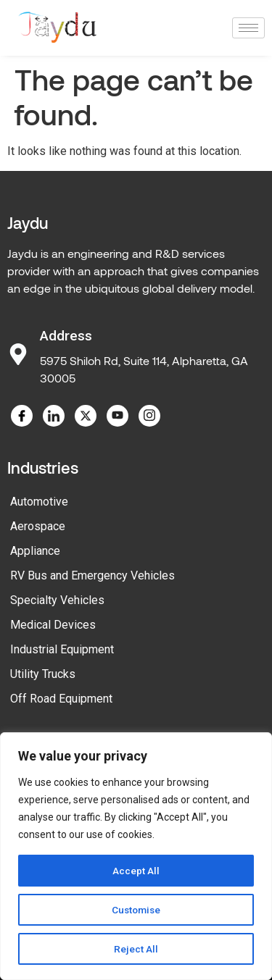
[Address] (18, 354)
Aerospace (38, 526)
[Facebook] (22, 416)
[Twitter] (86, 416)
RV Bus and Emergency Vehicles (92, 575)
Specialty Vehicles (57, 600)
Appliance (35, 551)
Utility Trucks (43, 674)
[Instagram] (149, 416)
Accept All (136, 871)
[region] (136, 856)
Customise (136, 910)
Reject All (136, 949)
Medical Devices (53, 625)
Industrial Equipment (62, 649)
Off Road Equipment (61, 699)
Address (66, 336)
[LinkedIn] (54, 416)
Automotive (39, 502)
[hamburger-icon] (248, 28)
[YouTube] (118, 416)
